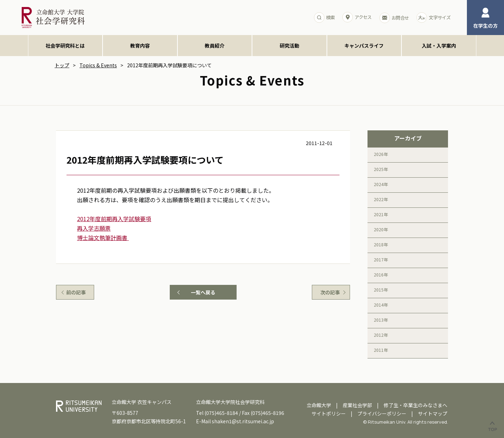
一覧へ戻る (203, 292)
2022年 (381, 199)
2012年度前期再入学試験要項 (114, 219)
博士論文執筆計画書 (103, 238)
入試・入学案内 (439, 46)
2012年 (381, 335)
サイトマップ (433, 413)
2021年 (381, 214)
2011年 (381, 350)
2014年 (381, 305)
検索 (324, 18)
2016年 (381, 275)
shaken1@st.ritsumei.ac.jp (243, 421)
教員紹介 (215, 46)
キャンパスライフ (364, 46)
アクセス (357, 17)
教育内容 (140, 46)
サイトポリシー (329, 413)
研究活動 (289, 46)
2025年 (381, 169)
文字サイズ (433, 18)
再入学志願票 (94, 228)
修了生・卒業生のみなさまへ (415, 405)
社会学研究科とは (65, 46)
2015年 (381, 290)
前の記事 (76, 292)
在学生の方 (485, 18)
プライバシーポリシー (382, 413)
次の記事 (330, 292)
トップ (62, 65)
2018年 (381, 244)
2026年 (381, 154)
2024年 (381, 184)
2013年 (381, 320)
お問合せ (394, 18)
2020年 (381, 229)
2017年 (381, 259)
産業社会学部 (357, 405)
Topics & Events (98, 65)
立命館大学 (319, 405)
